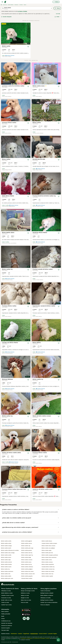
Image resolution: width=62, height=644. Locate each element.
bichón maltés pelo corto (7, 578)
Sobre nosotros (5, 612)
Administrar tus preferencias (12, 640)
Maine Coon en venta (26, 600)
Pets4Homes (14, 634)
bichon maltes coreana (47, 562)
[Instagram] (28, 618)
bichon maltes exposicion (48, 564)
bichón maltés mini (6, 574)
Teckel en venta (5, 602)
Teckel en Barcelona (45, 591)
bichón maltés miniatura (27, 567)
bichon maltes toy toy (27, 564)
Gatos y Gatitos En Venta (29, 589)
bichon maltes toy (5, 569)
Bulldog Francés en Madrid (47, 593)
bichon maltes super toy (27, 555)
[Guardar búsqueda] (58, 640)
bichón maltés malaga (6, 546)
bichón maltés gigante (27, 541)
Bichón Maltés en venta (7, 593)
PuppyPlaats (26, 634)
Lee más (58, 14)
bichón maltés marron (27, 543)
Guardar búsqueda (6, 17)
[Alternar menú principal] (2, 2)
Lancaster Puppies (52, 634)
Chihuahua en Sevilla (46, 598)
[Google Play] (26, 610)
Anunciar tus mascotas (7, 623)
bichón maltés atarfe (6, 548)
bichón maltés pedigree (27, 569)
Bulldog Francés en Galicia (47, 600)
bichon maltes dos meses (27, 571)
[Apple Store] (26, 614)
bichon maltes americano (7, 571)
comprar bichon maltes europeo (49, 543)
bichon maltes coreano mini (28, 574)
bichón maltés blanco (47, 541)
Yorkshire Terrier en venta (7, 595)
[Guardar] (28, 47)
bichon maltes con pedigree (48, 548)
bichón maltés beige (26, 557)
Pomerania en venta (6, 598)
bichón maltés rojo (26, 546)
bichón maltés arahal (6, 543)
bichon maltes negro (47, 550)
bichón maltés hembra (6, 564)
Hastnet (20, 634)
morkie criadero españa (47, 576)
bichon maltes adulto (6, 576)
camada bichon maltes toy (48, 567)
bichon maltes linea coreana (48, 546)
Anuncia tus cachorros (7, 626)
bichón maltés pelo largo (27, 548)
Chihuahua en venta (6, 591)
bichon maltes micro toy (47, 574)
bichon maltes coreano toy (48, 569)
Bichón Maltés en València (47, 595)
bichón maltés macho (6, 567)
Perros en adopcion (45, 605)
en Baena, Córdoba (23, 11)
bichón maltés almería (6, 562)
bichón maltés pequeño (27, 576)
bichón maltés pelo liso (47, 553)
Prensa (3, 619)
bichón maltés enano (26, 562)
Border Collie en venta (7, 600)
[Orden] (58, 17)
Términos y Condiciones (27, 638)
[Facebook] (24, 618)
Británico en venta (25, 593)
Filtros (57, 8)
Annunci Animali (43, 634)
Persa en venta (25, 602)
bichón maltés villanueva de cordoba (10, 550)
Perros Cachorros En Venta (10, 589)
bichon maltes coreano (27, 560)
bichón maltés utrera (6, 557)
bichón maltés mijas (6, 560)
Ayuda (3, 616)
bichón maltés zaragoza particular (50, 555)
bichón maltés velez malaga (8, 553)
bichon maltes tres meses (48, 571)
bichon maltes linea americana (49, 557)
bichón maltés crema (47, 560)
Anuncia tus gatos (6, 628)
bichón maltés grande (26, 550)
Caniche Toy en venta (6, 605)
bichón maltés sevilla (6, 541)
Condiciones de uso (6, 621)
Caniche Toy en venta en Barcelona (49, 602)
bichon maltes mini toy (27, 553)
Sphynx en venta (25, 595)
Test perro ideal (5, 630)
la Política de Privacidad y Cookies (41, 638)
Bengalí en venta (25, 598)
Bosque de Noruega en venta (28, 591)
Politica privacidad (6, 614)
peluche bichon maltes (27, 578)
